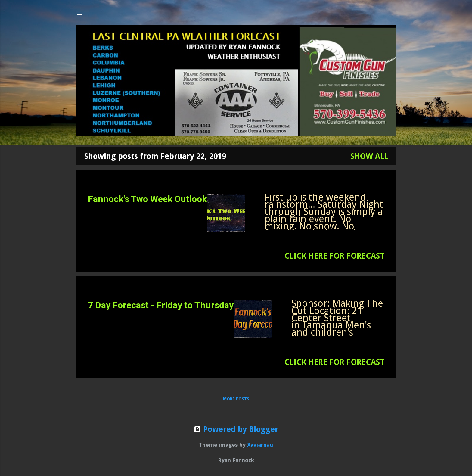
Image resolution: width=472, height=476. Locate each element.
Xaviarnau (260, 445)
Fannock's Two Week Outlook (147, 199)
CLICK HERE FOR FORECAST (334, 256)
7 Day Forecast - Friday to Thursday (161, 305)
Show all (369, 156)
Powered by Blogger (236, 429)
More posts (236, 399)
